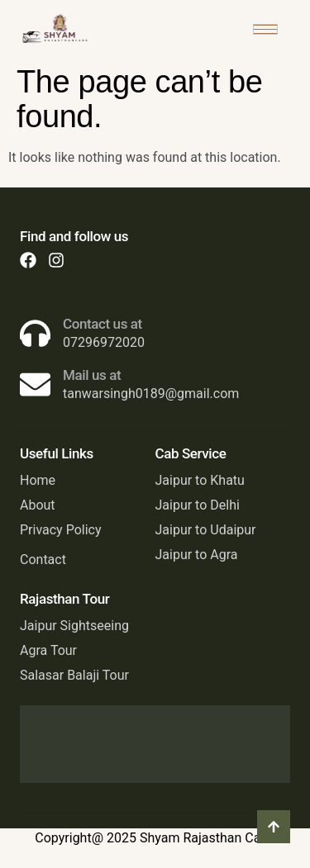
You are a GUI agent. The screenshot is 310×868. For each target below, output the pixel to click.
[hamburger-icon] (265, 29)
